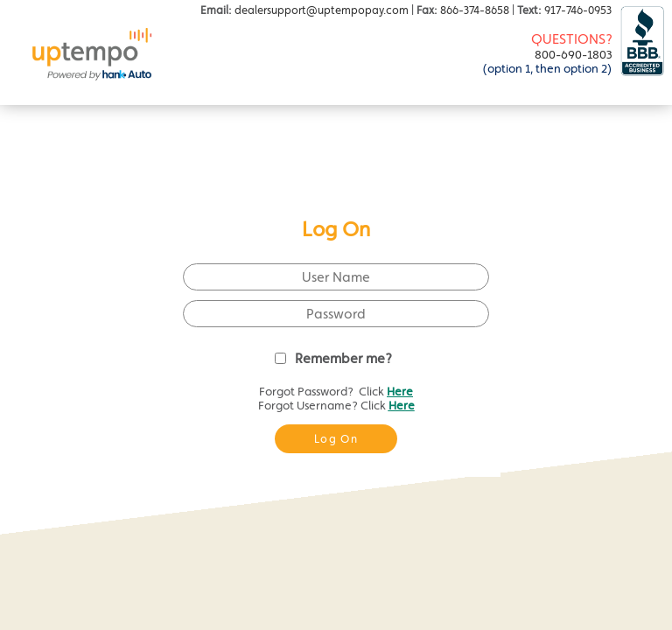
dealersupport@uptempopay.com (322, 10)
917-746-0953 (578, 10)
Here (400, 391)
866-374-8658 (475, 10)
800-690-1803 (574, 54)
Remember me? (343, 358)
